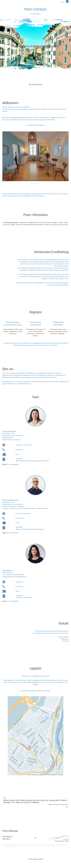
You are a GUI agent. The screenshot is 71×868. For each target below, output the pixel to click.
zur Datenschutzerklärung (35, 125)
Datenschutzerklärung (20, 118)
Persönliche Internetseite (24, 445)
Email (17, 454)
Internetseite (19, 582)
